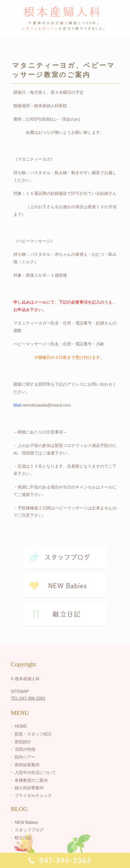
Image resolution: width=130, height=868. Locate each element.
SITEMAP (20, 691)
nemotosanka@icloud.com (47, 405)
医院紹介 (23, 742)
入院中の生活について (35, 773)
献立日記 (23, 838)
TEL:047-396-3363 (28, 698)
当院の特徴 (25, 749)
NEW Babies (26, 822)
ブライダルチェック (33, 796)
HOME (21, 726)
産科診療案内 (27, 765)
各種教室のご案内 (31, 780)
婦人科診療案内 (29, 788)
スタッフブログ (29, 830)
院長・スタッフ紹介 (33, 734)
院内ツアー (25, 757)
